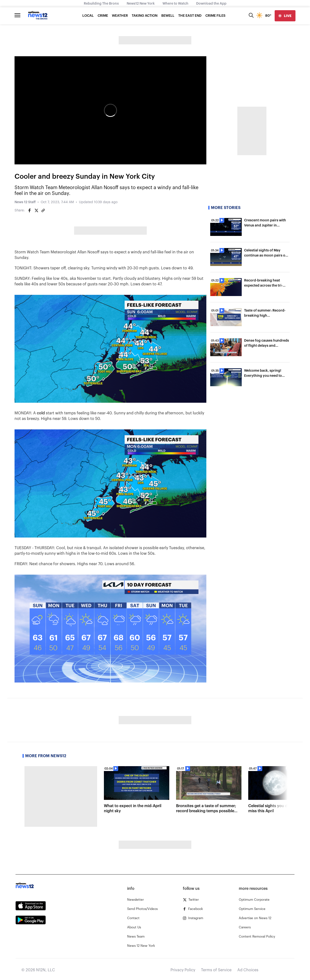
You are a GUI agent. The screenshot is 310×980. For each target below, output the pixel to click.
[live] (285, 16)
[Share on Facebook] (30, 210)
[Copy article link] (43, 210)
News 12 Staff (25, 202)
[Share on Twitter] (36, 210)
